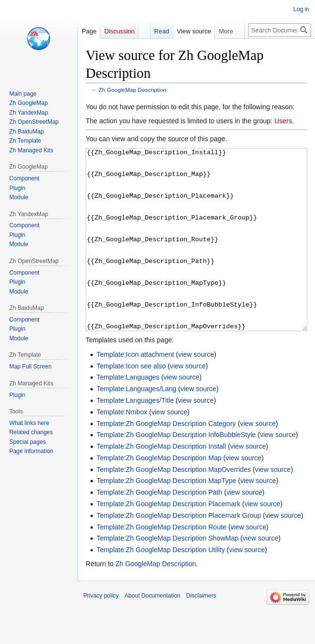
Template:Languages (128, 413)
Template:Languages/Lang (136, 425)
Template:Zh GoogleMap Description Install (161, 483)
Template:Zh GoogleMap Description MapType (166, 517)
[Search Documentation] (280, 30)
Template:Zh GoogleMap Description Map (159, 494)
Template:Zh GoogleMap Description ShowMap (167, 574)
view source (196, 391)
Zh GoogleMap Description (133, 90)
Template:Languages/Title (135, 437)
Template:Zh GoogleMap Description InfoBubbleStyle (176, 471)
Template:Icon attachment (135, 391)
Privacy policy (101, 632)
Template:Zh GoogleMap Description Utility (160, 586)
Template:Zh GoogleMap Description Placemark (168, 540)
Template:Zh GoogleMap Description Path (159, 528)
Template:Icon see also (131, 402)
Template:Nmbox (122, 448)
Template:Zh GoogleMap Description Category (166, 460)
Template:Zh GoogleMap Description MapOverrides (173, 506)
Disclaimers (201, 632)
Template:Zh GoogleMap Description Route (161, 563)
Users (283, 121)
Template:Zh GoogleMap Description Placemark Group (179, 552)
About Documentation (152, 632)
